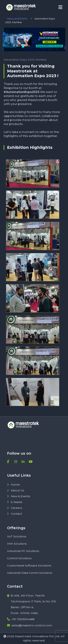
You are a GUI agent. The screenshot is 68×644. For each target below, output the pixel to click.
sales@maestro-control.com (29, 625)
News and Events (17, 19)
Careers (15, 508)
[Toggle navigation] (60, 7)
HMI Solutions (17, 544)
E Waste (15, 502)
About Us (16, 490)
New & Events (19, 496)
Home (13, 485)
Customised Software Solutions (29, 566)
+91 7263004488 (21, 619)
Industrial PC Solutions (23, 551)
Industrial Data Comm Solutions (30, 573)
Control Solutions (19, 558)
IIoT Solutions (17, 536)
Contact (15, 514)
